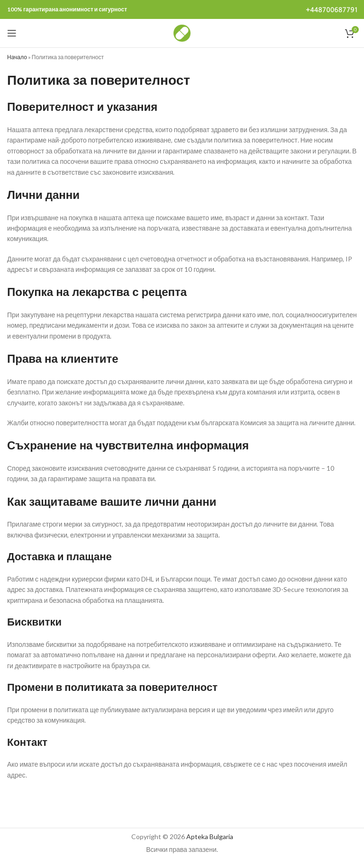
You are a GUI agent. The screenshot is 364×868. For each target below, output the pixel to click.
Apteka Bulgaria (210, 837)
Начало (17, 57)
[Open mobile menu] (12, 33)
